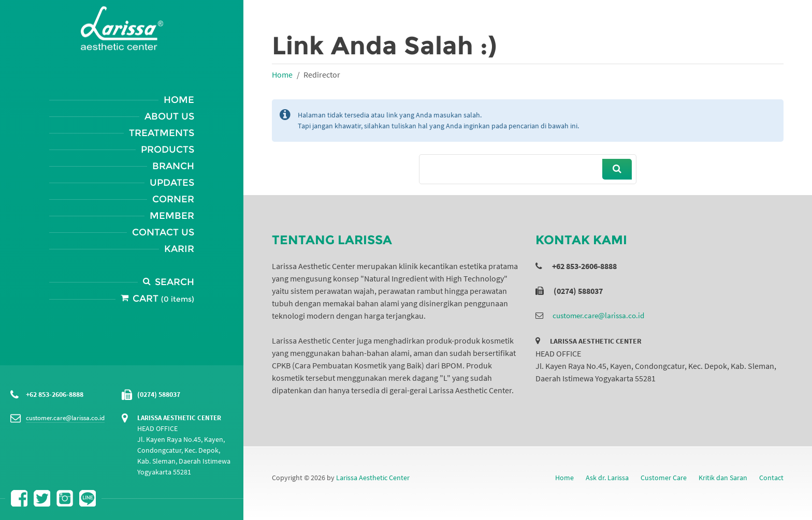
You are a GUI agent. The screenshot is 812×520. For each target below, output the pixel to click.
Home (179, 100)
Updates (172, 183)
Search (175, 282)
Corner (173, 199)
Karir (179, 249)
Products (168, 150)
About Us (169, 116)
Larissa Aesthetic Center (373, 478)
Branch (173, 166)
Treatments (162, 133)
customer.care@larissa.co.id (65, 418)
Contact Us (163, 232)
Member (172, 216)
